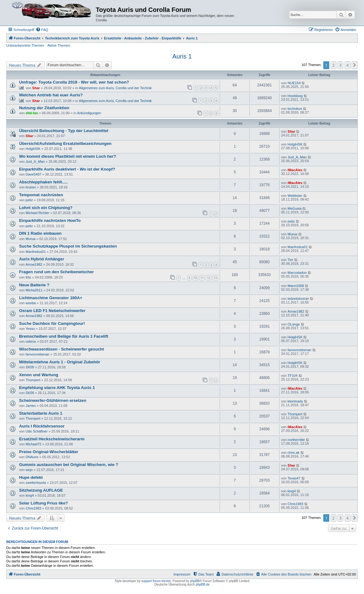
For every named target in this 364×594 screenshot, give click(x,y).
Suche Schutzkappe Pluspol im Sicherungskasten (68, 246)
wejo (29, 470)
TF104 (293, 376)
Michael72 (33, 444)
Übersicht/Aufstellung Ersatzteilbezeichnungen (65, 143)
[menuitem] (42, 30)
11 (202, 278)
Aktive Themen (59, 45)
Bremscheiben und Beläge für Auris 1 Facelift (64, 336)
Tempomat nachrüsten (41, 195)
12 (208, 278)
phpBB (195, 581)
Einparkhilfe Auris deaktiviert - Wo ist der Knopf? (67, 169)
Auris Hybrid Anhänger (42, 259)
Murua (31, 239)
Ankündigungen (89, 113)
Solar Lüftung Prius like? (44, 503)
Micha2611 (34, 290)
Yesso (30, 329)
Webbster (295, 196)
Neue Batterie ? (34, 285)
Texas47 (294, 478)
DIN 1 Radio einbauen (40, 233)
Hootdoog (295, 96)
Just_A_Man (35, 161)
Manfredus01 (36, 252)
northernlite (296, 440)
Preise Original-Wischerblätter (49, 452)
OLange (294, 324)
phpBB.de (203, 584)
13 (215, 278)
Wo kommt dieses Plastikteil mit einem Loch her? (68, 156)
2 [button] (333, 65)
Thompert (33, 380)
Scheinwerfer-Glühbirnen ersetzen (53, 400)
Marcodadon (297, 273)
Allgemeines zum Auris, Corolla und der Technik (115, 88)
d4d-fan (32, 113)
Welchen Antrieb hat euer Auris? (51, 95)
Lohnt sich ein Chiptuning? (46, 208)
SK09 (30, 367)
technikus (295, 109)
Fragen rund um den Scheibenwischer (56, 272)
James (31, 406)
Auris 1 (182, 56)
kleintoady (295, 401)
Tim (290, 260)
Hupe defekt (31, 477)
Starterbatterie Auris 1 (41, 413)
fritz (28, 277)
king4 (30, 495)
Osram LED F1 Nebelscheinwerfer (52, 311)
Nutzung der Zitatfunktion (44, 108)
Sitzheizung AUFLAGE (41, 490)
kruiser (31, 187)
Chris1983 (33, 508)
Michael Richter (38, 213)
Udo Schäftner (37, 431)
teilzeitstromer (298, 299)
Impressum (182, 574)
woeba (31, 303)
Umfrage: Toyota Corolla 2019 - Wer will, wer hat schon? (74, 82)
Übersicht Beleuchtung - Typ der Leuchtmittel (64, 131)
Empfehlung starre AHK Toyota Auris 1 (57, 388)
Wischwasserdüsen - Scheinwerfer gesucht (62, 349)
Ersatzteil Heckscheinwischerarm (52, 439)
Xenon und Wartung (39, 375)
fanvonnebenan (38, 354)
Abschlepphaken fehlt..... (43, 182)
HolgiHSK (33, 149)
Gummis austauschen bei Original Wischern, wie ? (69, 465)
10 (195, 278)
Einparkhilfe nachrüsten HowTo (50, 220)
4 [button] (348, 65)
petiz (29, 200)
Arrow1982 (34, 264)
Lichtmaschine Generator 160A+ (51, 298)
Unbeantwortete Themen (25, 45)
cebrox (31, 341)
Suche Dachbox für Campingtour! (52, 323)
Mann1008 (296, 286)
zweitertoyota (36, 483)
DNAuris (32, 457)
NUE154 (294, 83)
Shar (36, 88)
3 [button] (340, 65)
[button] (355, 65)
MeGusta (295, 208)
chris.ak (294, 453)
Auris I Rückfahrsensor (42, 426)
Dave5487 (33, 174)
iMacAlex (295, 170)
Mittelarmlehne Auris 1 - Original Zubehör (60, 362)
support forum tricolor (156, 581)
